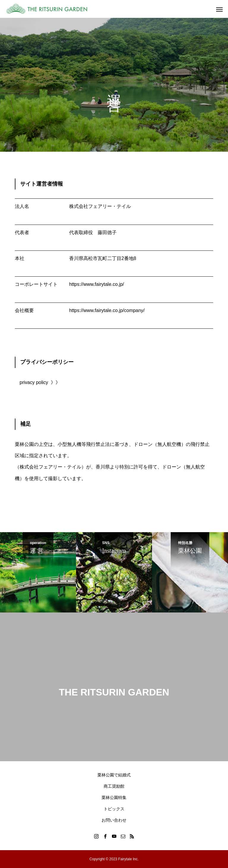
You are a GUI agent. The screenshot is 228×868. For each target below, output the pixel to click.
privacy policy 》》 (40, 382)
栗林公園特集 (114, 798)
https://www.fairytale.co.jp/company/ (107, 310)
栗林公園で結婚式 (114, 775)
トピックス (114, 809)
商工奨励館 (114, 786)
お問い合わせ (114, 820)
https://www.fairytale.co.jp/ (97, 284)
